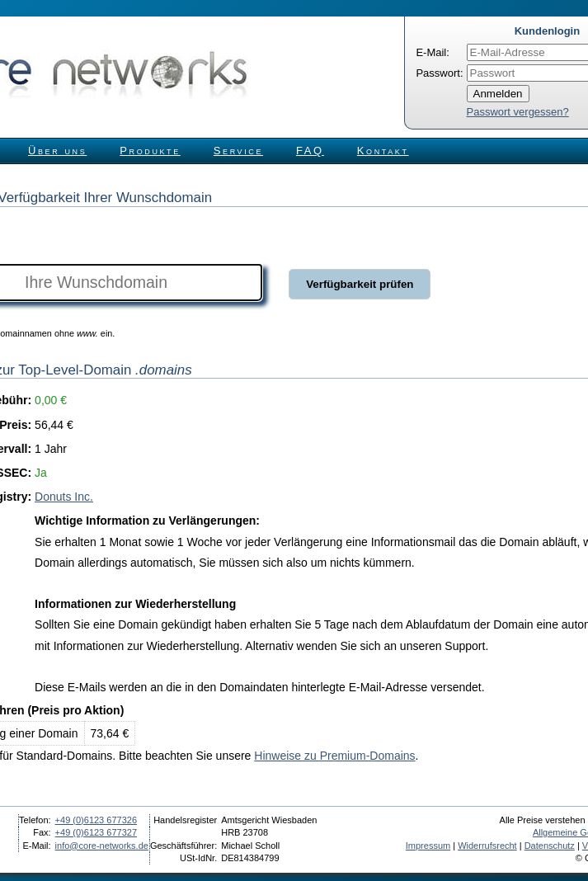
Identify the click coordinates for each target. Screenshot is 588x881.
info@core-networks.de (102, 846)
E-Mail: (432, 52)
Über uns (57, 151)
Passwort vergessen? (518, 112)
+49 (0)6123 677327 (96, 832)
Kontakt (383, 151)
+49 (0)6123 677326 (96, 820)
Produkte (150, 151)
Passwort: (439, 73)
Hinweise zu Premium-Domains (334, 756)
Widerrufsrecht (487, 846)
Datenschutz (550, 846)
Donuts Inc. (64, 497)
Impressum (428, 846)
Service (238, 151)
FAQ (310, 151)
